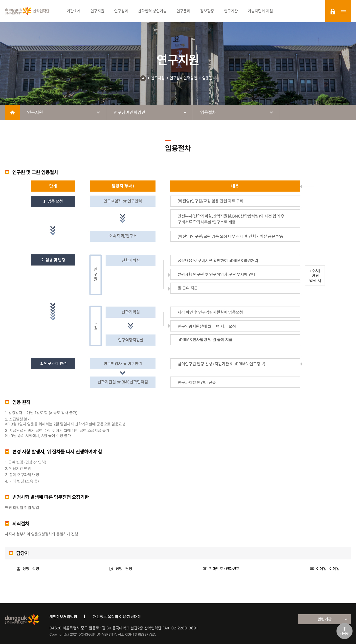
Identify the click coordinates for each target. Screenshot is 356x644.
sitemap (344, 12)
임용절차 (209, 78)
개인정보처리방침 (63, 617)
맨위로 (344, 634)
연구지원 (158, 78)
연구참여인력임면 (183, 78)
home (12, 112)
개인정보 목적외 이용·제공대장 (117, 617)
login (333, 12)
